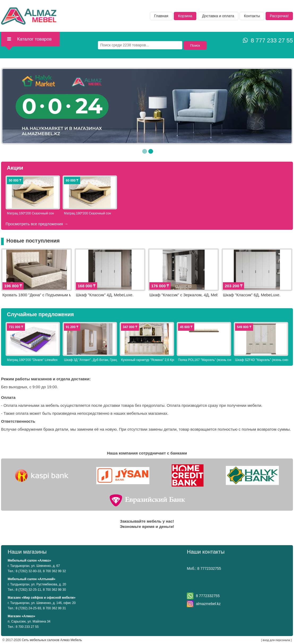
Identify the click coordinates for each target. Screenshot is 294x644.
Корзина (185, 16)
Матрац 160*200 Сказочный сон (30, 213)
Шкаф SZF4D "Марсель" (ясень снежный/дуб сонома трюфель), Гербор (262, 360)
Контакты (252, 16)
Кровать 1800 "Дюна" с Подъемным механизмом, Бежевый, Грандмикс (36, 295)
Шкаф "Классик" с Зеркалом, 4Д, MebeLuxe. (183, 295)
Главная (161, 16)
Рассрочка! (279, 16)
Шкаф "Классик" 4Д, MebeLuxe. (105, 295)
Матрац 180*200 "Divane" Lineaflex (32, 360)
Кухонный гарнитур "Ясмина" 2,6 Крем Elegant (148, 360)
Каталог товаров (29, 39)
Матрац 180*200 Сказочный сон (87, 213)
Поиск (195, 45)
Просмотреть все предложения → (37, 224)
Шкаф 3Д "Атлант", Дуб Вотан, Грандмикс (90, 360)
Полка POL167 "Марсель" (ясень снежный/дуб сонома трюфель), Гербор (205, 360)
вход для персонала (276, 640)
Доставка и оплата (218, 16)
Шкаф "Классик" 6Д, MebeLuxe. (252, 295)
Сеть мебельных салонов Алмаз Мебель (52, 640)
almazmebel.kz (208, 604)
